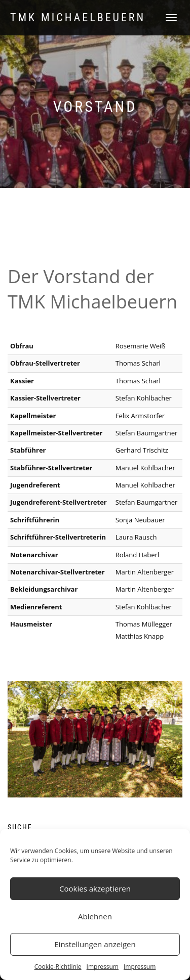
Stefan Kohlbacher (144, 607)
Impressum (103, 967)
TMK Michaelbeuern (78, 18)
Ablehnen (95, 916)
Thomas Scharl (138, 381)
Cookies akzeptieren (95, 888)
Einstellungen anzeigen (95, 944)
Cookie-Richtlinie (58, 967)
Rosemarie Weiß (141, 346)
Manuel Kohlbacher (145, 485)
